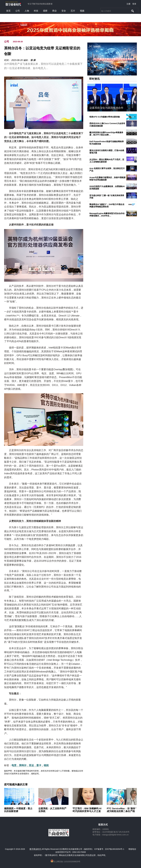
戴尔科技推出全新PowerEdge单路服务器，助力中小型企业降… (106, 134)
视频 (82, 11)
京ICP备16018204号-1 (115, 849)
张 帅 (33, 60)
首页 (8, 11)
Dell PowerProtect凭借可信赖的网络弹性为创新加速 (107, 143)
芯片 (73, 11)
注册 (128, 4)
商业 (54, 11)
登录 (134, 4)
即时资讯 (95, 79)
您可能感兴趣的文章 (16, 785)
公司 (18, 11)
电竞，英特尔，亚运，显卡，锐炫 (30, 765)
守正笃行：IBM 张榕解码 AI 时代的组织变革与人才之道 (87, 810)
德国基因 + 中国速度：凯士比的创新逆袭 (18, 810)
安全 (64, 11)
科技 (36, 11)
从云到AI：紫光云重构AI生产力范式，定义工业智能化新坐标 (107, 161)
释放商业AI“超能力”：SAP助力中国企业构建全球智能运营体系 (107, 206)
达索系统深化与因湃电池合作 (106, 108)
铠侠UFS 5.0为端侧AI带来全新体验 (105, 117)
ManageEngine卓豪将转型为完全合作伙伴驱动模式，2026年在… (107, 215)
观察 (45, 11)
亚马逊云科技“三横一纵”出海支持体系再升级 (107, 197)
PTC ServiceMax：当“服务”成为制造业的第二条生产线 (122, 810)
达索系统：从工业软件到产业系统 (52, 810)
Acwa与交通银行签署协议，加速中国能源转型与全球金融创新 (107, 179)
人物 (27, 11)
